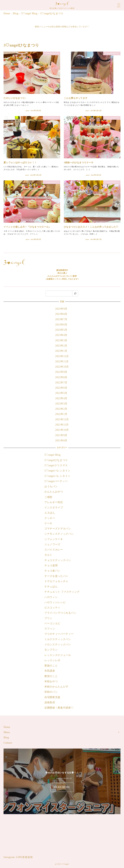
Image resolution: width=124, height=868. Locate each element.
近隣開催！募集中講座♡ (59, 708)
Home (7, 727)
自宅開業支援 (52, 697)
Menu (7, 732)
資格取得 (50, 702)
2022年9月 (61, 372)
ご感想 (48, 497)
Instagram (9, 857)
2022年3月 (61, 404)
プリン (48, 618)
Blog (6, 738)
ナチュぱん (51, 587)
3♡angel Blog (52, 455)
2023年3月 (61, 340)
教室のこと (51, 676)
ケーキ (48, 523)
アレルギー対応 (54, 502)
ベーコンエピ (52, 623)
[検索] (75, 294)
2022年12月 (62, 356)
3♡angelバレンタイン (57, 471)
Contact (8, 743)
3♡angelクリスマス (56, 465)
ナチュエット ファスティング (62, 592)
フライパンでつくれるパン (60, 613)
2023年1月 (61, 351)
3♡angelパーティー (56, 481)
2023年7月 (61, 319)
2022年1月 (61, 414)
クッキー (50, 518)
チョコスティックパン (58, 560)
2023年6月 (61, 325)
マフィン (50, 629)
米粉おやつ (51, 681)
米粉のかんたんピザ (56, 687)
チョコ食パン (52, 571)
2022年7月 (61, 383)
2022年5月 (61, 393)
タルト (48, 555)
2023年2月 (61, 346)
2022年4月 (61, 398)
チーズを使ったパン (56, 576)
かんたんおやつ (54, 492)
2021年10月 (62, 430)
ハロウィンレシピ (55, 602)
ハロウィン (51, 597)
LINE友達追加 (24, 857)
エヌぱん (50, 513)
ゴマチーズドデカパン (58, 529)
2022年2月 (61, 409)
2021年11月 (62, 425)
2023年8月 (61, 314)
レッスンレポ (52, 660)
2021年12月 (62, 419)
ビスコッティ (52, 608)
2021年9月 (61, 435)
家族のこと (51, 666)
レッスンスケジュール (58, 655)
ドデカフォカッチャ (57, 581)
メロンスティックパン (58, 644)
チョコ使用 (51, 565)
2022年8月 (61, 377)
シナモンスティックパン (59, 534)
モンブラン (51, 650)
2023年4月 (61, 335)
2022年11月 (62, 361)
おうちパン (51, 486)
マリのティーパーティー (59, 634)
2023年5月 (61, 330)
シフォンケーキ (54, 539)
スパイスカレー (54, 550)
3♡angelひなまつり (56, 460)
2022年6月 (61, 388)
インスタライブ (54, 508)
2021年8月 (61, 441)
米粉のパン (51, 692)
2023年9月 (61, 309)
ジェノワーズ (52, 544)
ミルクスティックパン (58, 639)
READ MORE (62, 788)
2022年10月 (62, 367)
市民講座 (50, 671)
